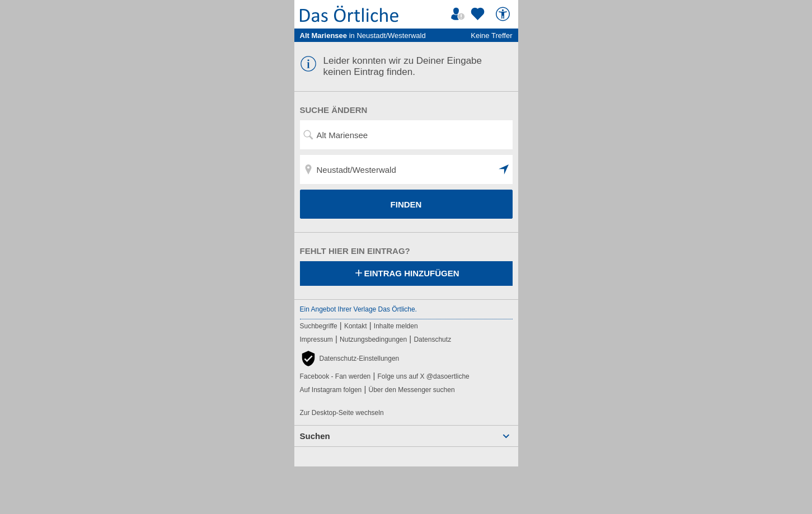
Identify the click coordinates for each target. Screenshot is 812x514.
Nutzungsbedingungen (373, 339)
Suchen (315, 436)
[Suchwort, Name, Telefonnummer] (406, 135)
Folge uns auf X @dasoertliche (423, 376)
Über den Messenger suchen (411, 390)
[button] (504, 169)
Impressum (316, 339)
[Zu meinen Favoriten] (479, 14)
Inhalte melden (396, 326)
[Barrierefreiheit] (504, 14)
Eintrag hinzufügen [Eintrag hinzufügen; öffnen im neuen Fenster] (406, 274)
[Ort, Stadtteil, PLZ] (406, 169)
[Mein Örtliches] (459, 14)
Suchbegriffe (319, 326)
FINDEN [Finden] (406, 204)
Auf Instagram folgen (331, 390)
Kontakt (356, 326)
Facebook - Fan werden (335, 376)
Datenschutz (432, 339)
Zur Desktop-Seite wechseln (342, 413)
